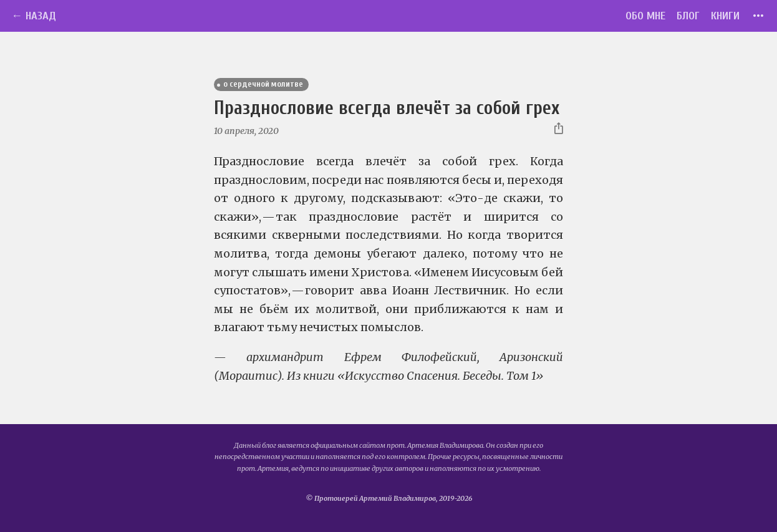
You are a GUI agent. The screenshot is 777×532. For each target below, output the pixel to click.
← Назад (34, 16)
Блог (688, 16)
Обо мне (645, 16)
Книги (725, 16)
